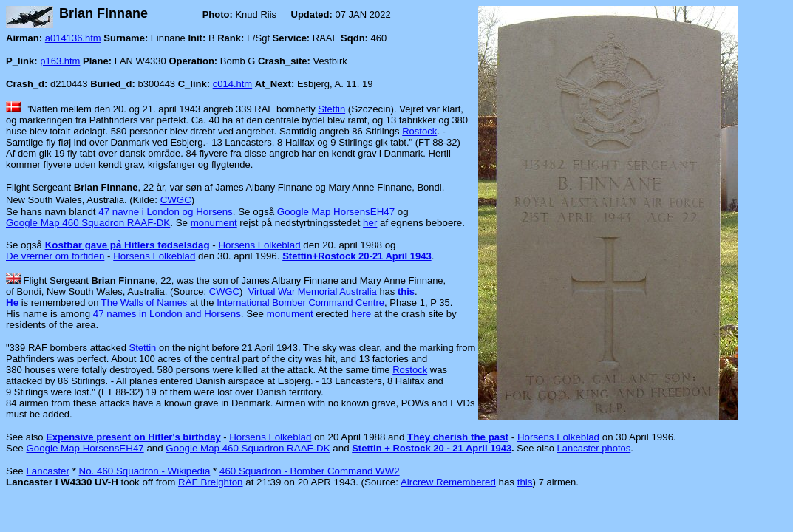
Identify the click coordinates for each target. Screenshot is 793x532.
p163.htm (60, 61)
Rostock (419, 131)
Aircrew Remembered (448, 482)
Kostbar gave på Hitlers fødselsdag (127, 245)
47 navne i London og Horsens (166, 212)
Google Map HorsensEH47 (336, 212)
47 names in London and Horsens (167, 314)
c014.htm (232, 84)
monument (214, 223)
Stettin (331, 109)
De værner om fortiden (55, 256)
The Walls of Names (144, 303)
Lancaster (48, 471)
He (12, 303)
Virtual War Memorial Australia (313, 291)
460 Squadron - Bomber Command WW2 (310, 471)
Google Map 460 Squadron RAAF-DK (88, 223)
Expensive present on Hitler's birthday (133, 437)
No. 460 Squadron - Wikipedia (145, 471)
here (362, 314)
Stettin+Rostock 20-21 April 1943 (357, 256)
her (370, 223)
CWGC (176, 200)
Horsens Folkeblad (259, 245)
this (406, 291)
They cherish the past (458, 437)
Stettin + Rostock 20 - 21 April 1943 (432, 448)
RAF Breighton (210, 482)
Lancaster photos (594, 448)
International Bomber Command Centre (300, 303)
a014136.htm (73, 38)
